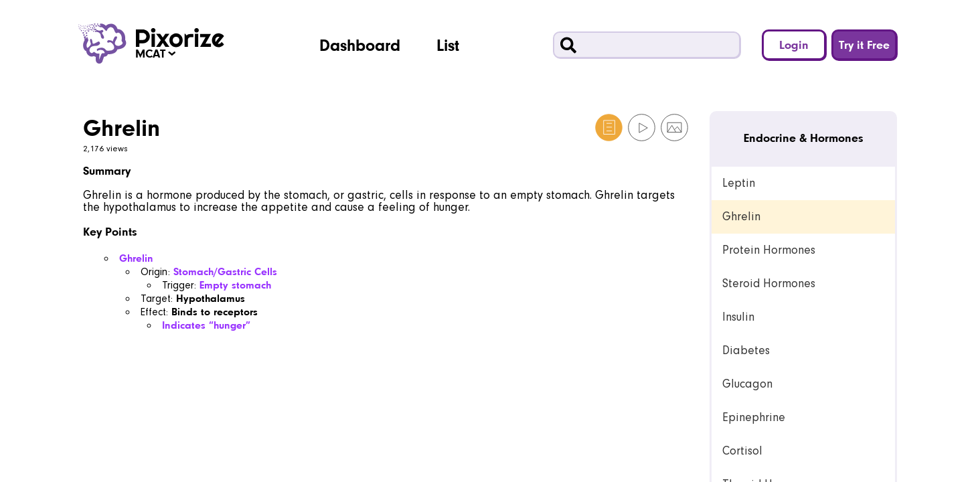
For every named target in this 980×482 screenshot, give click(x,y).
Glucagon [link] (747, 384)
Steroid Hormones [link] (769, 284)
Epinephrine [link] (754, 417)
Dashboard (360, 45)
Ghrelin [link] (741, 217)
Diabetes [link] (746, 350)
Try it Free (864, 45)
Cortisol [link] (742, 451)
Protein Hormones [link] (769, 250)
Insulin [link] (738, 317)
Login (794, 45)
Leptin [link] (739, 183)
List (448, 45)
